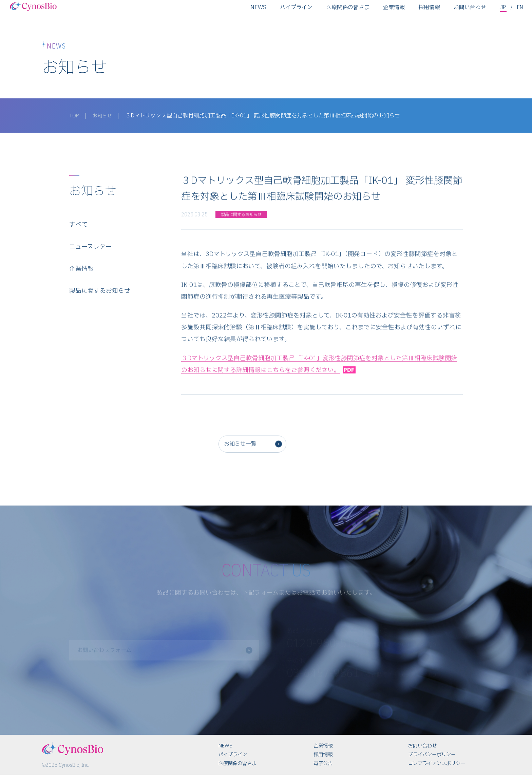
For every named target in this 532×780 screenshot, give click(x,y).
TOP (75, 116)
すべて (78, 229)
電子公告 (323, 769)
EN (520, 12)
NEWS (258, 12)
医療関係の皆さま (347, 12)
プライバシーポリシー (432, 760)
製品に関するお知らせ (100, 295)
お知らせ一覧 (244, 451)
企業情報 (393, 12)
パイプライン (296, 12)
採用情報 (429, 12)
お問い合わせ (469, 12)
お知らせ (104, 116)
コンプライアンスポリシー (437, 769)
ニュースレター (90, 251)
